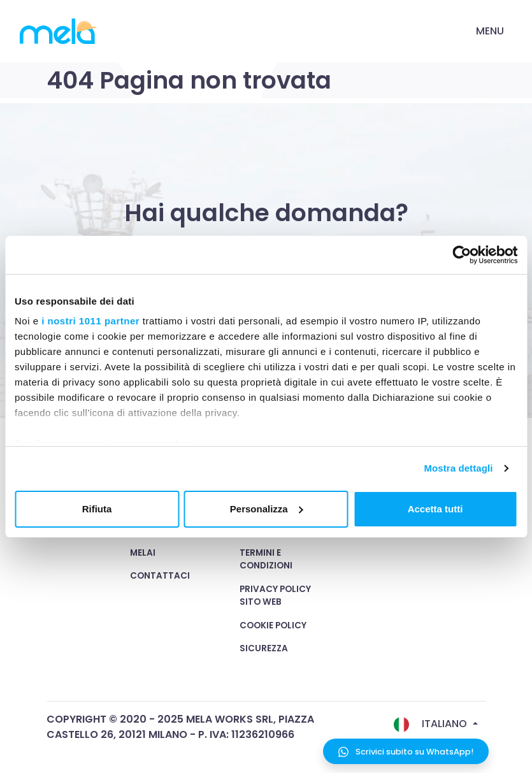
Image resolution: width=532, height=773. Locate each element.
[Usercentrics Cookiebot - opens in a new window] (462, 255)
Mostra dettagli (458, 468)
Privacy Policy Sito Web (275, 596)
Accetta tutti (435, 509)
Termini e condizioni (266, 559)
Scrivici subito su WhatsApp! (406, 752)
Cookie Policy (273, 625)
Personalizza (267, 509)
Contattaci (160, 576)
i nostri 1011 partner (90, 321)
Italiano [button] (432, 724)
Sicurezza (264, 648)
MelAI (143, 553)
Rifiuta (97, 509)
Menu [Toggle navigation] (490, 31)
